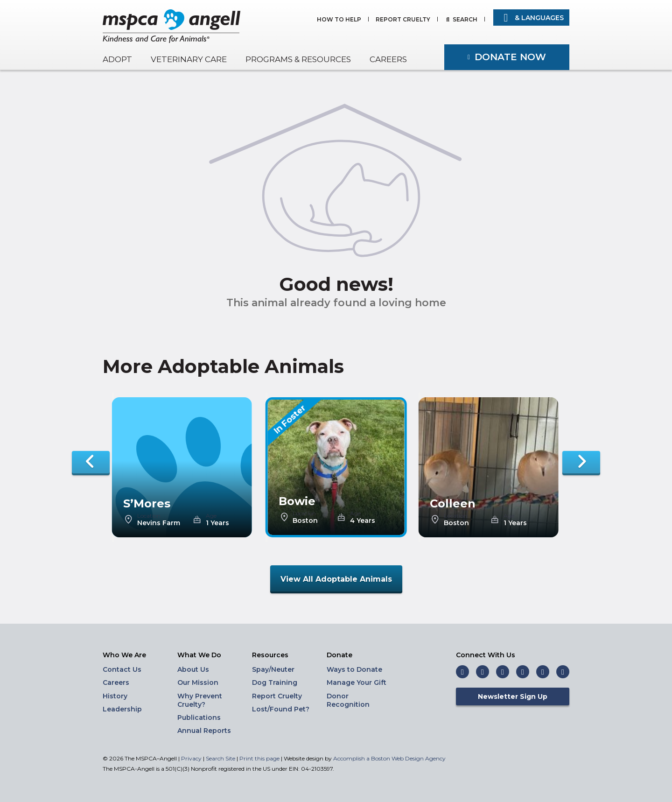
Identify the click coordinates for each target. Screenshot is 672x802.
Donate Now (510, 57)
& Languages (531, 18)
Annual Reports (204, 731)
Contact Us (122, 669)
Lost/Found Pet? (281, 709)
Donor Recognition (348, 700)
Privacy (191, 758)
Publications (199, 718)
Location (149, 516)
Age (211, 516)
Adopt (117, 59)
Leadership (122, 709)
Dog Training (275, 682)
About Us (193, 669)
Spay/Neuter (273, 669)
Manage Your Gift (357, 682)
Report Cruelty (403, 20)
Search (465, 20)
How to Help (339, 20)
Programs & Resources (298, 59)
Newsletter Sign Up (513, 696)
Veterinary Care (189, 59)
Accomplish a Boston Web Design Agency (389, 758)
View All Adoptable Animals (336, 579)
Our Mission (198, 682)
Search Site (221, 758)
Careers (388, 59)
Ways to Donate (354, 669)
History (115, 696)
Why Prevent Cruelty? (200, 700)
